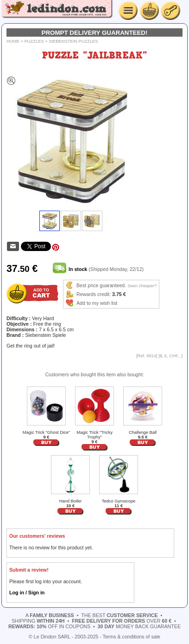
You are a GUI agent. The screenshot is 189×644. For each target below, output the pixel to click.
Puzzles (34, 41)
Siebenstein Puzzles (73, 41)
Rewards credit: (94, 294)
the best (119, 615)
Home (13, 41)
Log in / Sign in (27, 592)
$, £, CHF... (171, 356)
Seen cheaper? (142, 286)
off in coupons (49, 626)
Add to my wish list (97, 303)
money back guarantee (139, 626)
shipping (38, 621)
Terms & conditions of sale (132, 637)
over (122, 621)
